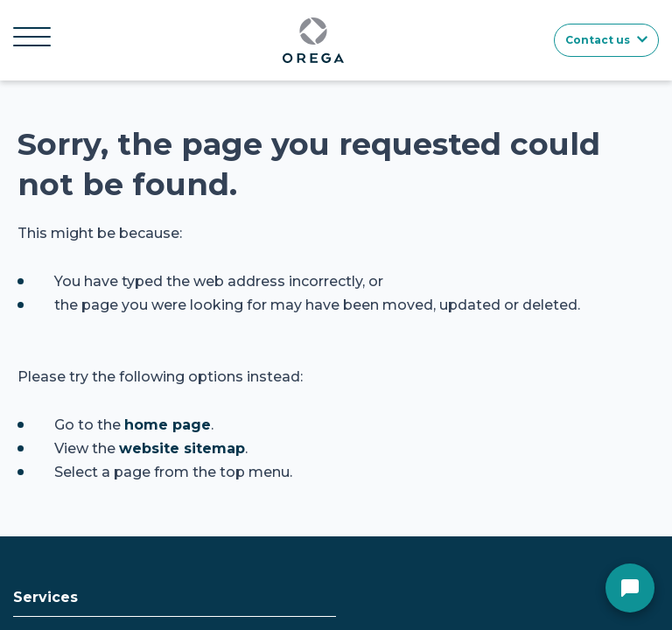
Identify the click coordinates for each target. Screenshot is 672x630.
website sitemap (182, 448)
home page (168, 425)
